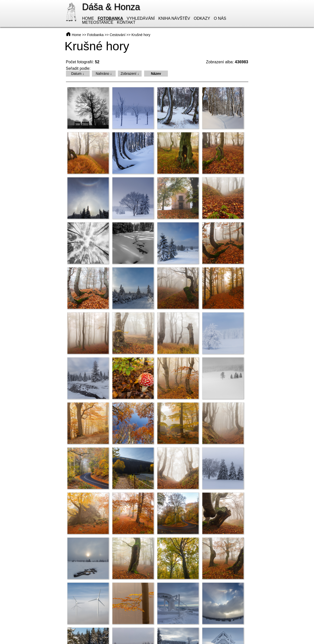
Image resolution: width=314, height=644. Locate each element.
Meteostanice (98, 22)
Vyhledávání (141, 18)
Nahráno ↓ (104, 74)
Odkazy (202, 18)
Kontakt (126, 22)
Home (88, 18)
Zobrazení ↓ (130, 74)
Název (156, 74)
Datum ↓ (78, 74)
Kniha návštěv (174, 18)
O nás (220, 18)
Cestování (118, 35)
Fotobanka (110, 18)
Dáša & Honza (111, 7)
